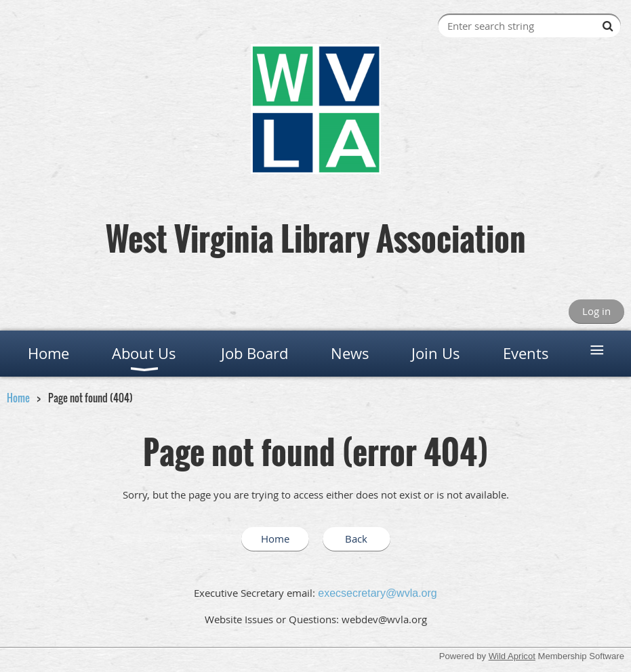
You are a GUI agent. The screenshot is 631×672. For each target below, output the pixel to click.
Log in (596, 311)
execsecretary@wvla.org (377, 593)
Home (18, 398)
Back (356, 539)
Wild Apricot (512, 656)
